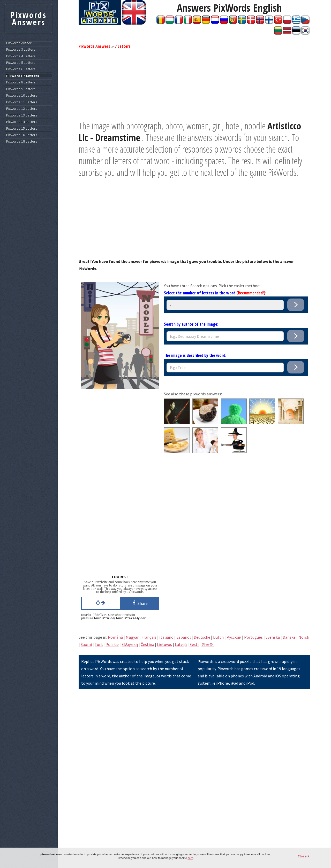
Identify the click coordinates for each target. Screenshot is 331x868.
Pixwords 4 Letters (21, 56)
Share (139, 603)
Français (149, 637)
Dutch (218, 637)
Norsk (304, 637)
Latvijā (181, 644)
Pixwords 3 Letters (21, 49)
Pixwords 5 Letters (21, 63)
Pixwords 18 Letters (22, 141)
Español (184, 637)
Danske (289, 637)
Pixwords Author (19, 43)
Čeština (147, 644)
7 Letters (123, 46)
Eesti (194, 644)
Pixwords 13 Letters (22, 115)
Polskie (112, 644)
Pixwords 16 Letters (22, 135)
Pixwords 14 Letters (22, 122)
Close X (303, 856)
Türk (99, 644)
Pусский (234, 637)
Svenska (273, 637)
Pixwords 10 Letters (22, 95)
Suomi (86, 644)
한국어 (208, 644)
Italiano (166, 637)
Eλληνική (130, 644)
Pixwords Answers (94, 46)
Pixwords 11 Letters (22, 102)
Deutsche (202, 637)
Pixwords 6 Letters (21, 69)
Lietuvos (164, 644)
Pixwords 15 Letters (22, 128)
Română (115, 637)
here (190, 858)
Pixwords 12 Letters (22, 109)
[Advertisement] (194, 84)
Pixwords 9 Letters (21, 89)
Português (253, 637)
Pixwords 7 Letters (23, 76)
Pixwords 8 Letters (21, 82)
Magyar (132, 637)
